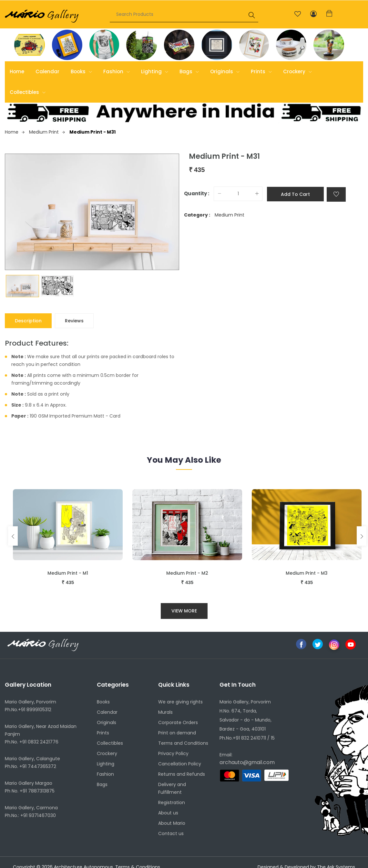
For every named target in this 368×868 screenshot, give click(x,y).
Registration (172, 802)
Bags (189, 71)
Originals (225, 71)
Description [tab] (28, 321)
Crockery (297, 71)
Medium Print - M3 (307, 573)
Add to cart (295, 194)
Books (81, 71)
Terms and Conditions (183, 743)
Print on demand (177, 733)
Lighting (155, 71)
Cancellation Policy (180, 764)
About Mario (172, 823)
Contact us (171, 833)
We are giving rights (180, 702)
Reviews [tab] (74, 321)
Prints (261, 71)
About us (168, 813)
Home (17, 71)
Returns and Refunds (182, 774)
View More (184, 611)
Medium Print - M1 (68, 573)
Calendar (47, 71)
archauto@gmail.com (247, 762)
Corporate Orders (178, 722)
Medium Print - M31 (92, 132)
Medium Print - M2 (187, 573)
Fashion (117, 71)
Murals (165, 712)
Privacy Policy (173, 753)
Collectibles (28, 92)
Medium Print (47, 132)
